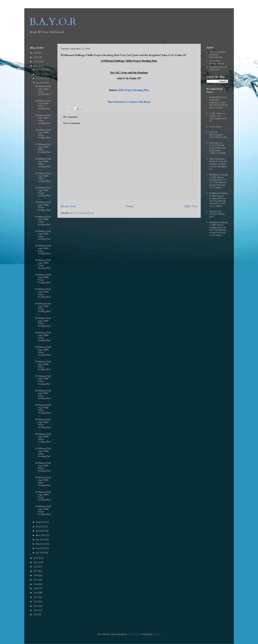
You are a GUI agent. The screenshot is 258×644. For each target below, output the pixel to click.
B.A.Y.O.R (53, 22)
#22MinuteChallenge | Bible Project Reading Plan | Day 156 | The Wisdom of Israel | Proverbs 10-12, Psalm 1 (219, 200)
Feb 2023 (41, 548)
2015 (36, 589)
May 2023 (41, 535)
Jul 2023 (40, 527)
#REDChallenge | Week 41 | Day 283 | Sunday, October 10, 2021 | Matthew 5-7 (218, 164)
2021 (36, 562)
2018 (36, 575)
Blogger (157, 634)
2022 (36, 558)
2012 (36, 602)
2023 (36, 66)
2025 (36, 57)
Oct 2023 (41, 78)
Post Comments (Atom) (83, 213)
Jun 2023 (40, 531)
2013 (36, 597)
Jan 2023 (40, 553)
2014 (36, 593)
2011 (36, 606)
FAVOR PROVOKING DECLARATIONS (218, 135)
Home (130, 206)
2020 (36, 567)
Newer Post (68, 206)
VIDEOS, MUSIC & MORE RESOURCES (218, 55)
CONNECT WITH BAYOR (217, 62)
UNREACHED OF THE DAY (218, 69)
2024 (36, 62)
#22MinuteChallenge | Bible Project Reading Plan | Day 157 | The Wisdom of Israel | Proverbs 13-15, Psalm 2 (219, 181)
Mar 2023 (41, 544)
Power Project (215, 127)
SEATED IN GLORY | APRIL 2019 (217, 214)
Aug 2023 (41, 522)
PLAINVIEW (134, 634)
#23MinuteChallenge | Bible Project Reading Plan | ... (43, 91)
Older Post (191, 206)
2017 (36, 580)
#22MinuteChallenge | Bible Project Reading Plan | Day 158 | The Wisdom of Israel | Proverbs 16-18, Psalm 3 (219, 229)
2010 (36, 610)
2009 (36, 615)
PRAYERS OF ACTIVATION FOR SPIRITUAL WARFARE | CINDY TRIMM (218, 148)
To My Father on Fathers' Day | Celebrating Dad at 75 (218, 117)
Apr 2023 (40, 540)
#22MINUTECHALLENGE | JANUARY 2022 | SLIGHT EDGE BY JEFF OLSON (219, 103)
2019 (36, 571)
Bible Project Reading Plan (134, 90)
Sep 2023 (40, 83)
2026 (36, 53)
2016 (36, 584)
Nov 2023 (41, 74)
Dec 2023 (41, 70)
